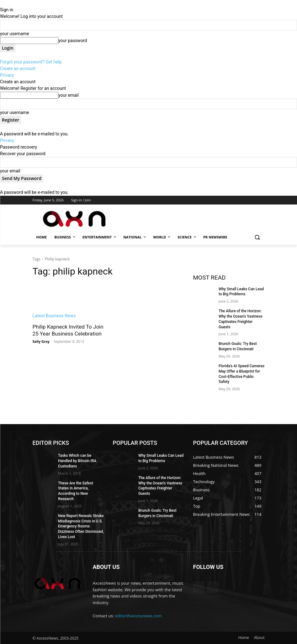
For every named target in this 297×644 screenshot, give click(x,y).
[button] (257, 237)
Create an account (18, 68)
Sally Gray (41, 341)
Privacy (7, 75)
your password (73, 41)
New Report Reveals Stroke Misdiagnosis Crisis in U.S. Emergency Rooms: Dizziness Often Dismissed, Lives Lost (81, 526)
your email (69, 95)
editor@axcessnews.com (138, 616)
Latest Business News (54, 316)
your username (15, 34)
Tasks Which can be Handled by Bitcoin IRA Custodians (77, 461)
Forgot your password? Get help (31, 62)
